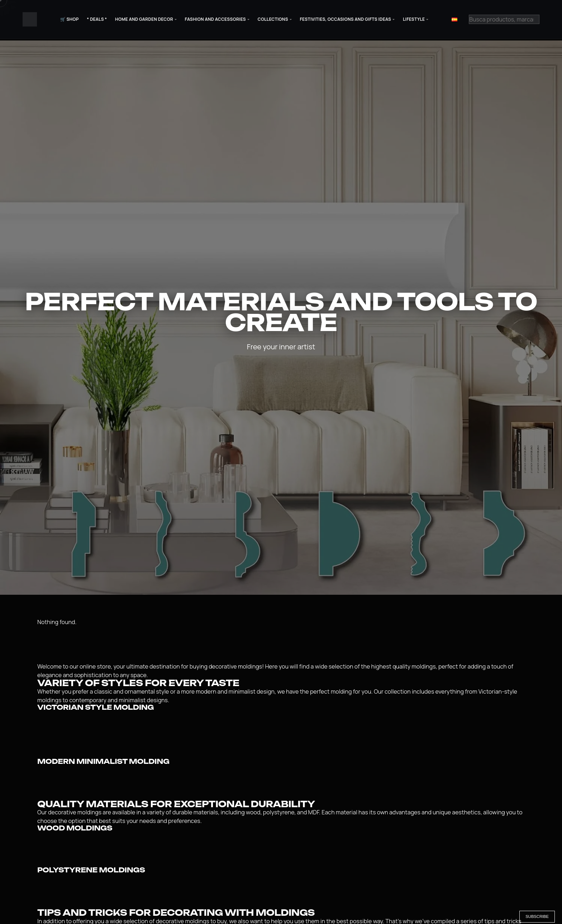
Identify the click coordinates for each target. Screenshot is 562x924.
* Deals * (97, 19)
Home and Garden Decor (144, 19)
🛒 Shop (70, 19)
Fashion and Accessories (215, 19)
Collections (273, 19)
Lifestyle (414, 19)
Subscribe (537, 916)
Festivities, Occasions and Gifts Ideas (346, 19)
